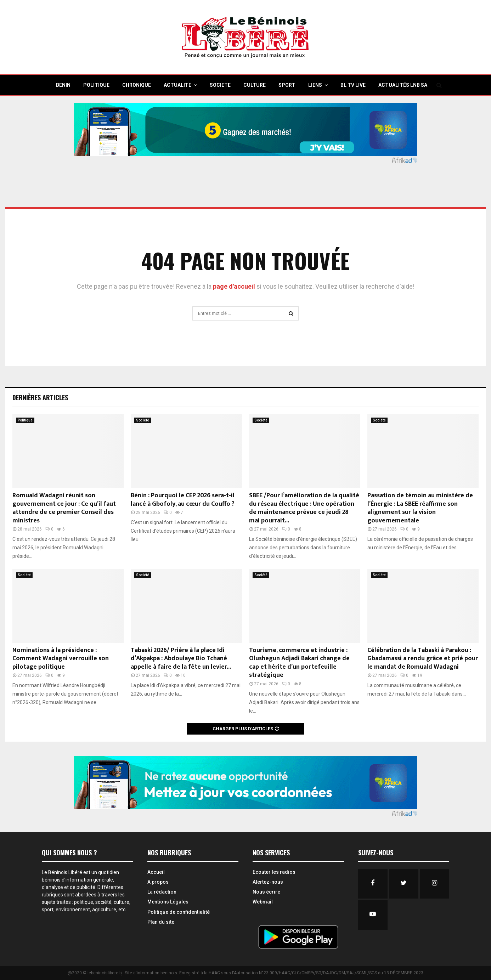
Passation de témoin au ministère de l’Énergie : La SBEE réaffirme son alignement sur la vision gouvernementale (420, 508)
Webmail (263, 902)
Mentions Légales (168, 902)
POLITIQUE (96, 85)
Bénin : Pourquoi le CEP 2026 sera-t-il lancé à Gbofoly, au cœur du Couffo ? (183, 500)
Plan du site (161, 922)
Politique (25, 420)
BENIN (63, 85)
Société (143, 420)
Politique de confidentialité (179, 912)
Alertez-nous (268, 882)
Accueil (156, 872)
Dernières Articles (40, 397)
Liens (315, 85)
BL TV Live (353, 85)
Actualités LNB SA (403, 85)
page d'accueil (235, 286)
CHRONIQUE (137, 85)
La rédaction (162, 892)
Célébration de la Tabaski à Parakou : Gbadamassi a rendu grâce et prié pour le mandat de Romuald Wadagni (423, 659)
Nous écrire (266, 892)
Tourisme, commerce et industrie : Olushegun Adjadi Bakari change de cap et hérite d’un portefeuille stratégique (299, 663)
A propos (158, 882)
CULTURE (255, 85)
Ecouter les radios (274, 872)
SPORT (287, 85)
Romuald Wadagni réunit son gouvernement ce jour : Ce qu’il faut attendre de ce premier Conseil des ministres (64, 508)
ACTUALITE (177, 85)
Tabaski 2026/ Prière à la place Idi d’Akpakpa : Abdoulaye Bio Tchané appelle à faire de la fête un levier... (181, 659)
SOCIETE (220, 85)
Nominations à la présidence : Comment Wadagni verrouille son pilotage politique (61, 659)
